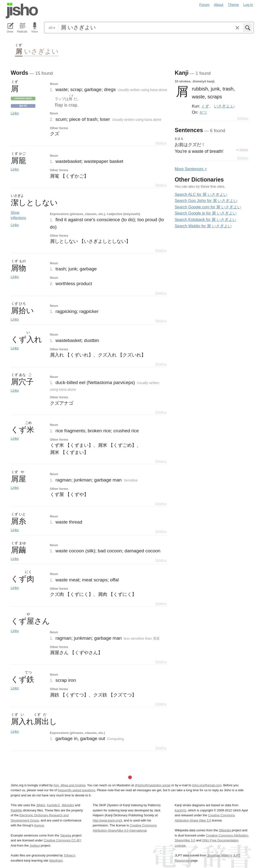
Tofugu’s (69, 855)
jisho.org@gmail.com (207, 785)
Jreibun (35, 845)
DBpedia (225, 830)
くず (205, 106)
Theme (233, 5)
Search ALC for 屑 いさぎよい (201, 194)
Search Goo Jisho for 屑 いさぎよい (206, 201)
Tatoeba (244, 150)
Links (15, 113)
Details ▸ (161, 143)
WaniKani (56, 860)
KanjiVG (180, 810)
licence (39, 825)
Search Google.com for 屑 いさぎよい (208, 207)
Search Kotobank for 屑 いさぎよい (206, 220)
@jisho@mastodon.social (153, 785)
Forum (204, 5)
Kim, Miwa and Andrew (69, 785)
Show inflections (18, 215)
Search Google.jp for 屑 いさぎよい (206, 213)
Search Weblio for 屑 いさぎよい (203, 226)
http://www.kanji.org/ (107, 820)
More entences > (191, 169)
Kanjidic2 (53, 805)
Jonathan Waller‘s (220, 855)
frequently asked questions (76, 790)
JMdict (41, 805)
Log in (248, 5)
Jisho (22, 11)
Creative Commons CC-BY (62, 840)
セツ (203, 112)
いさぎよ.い (224, 106)
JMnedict (68, 805)
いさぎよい (41, 51)
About (219, 5)
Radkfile (16, 810)
